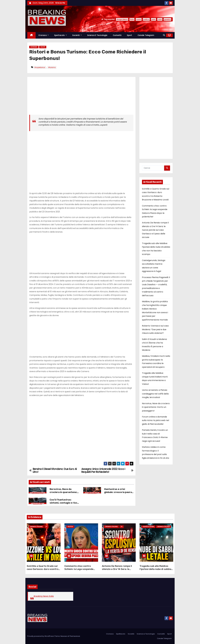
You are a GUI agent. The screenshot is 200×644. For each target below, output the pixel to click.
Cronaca (44, 35)
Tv (46, 527)
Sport (129, 35)
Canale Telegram (146, 35)
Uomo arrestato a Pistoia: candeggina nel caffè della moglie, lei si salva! (155, 394)
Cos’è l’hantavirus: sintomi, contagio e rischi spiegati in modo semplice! (64, 504)
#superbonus (40, 67)
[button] (164, 35)
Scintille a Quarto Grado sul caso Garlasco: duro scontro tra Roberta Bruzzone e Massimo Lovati (43, 571)
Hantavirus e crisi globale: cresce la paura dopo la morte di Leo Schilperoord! (118, 494)
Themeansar (75, 636)
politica (146, 19)
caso (160, 19)
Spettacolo (60, 35)
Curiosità (117, 35)
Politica (70, 527)
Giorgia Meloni (122, 19)
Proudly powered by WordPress (41, 636)
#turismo (52, 67)
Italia (132, 19)
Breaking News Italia (44, 596)
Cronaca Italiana (36, 527)
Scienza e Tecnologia (97, 35)
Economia (34, 47)
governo (167, 19)
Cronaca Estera (148, 527)
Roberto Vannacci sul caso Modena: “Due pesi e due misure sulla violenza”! (155, 329)
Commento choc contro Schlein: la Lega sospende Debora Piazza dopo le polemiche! (79, 571)
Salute (43, 47)
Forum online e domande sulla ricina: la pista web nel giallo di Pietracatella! (155, 420)
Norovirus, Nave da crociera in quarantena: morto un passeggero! (63, 492)
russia (139, 19)
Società (77, 35)
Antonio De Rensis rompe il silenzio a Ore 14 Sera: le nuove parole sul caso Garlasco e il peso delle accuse (155, 230)
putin (154, 19)
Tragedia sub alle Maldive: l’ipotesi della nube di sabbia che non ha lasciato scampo (155, 569)
